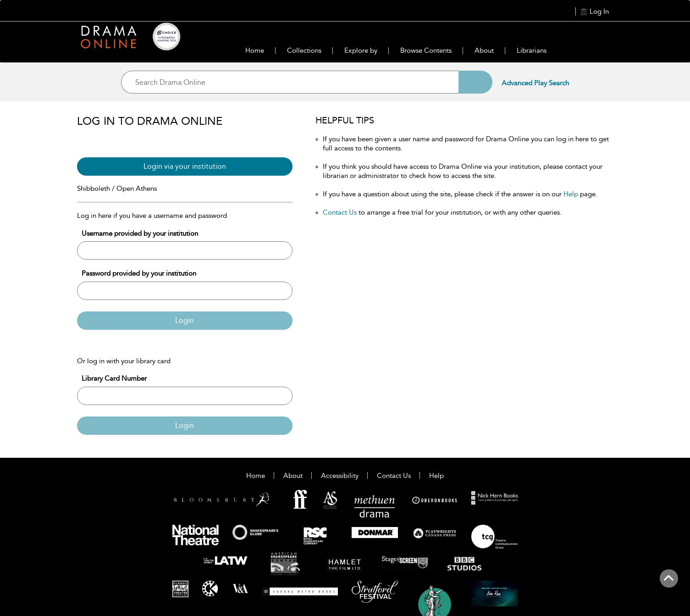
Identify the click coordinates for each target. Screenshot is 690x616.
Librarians (532, 50)
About (484, 50)
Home (255, 50)
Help (571, 194)
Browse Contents (426, 50)
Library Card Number (114, 378)
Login (185, 320)
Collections (304, 50)
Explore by (361, 50)
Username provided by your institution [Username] (140, 233)
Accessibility (340, 476)
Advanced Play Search (535, 83)
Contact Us (340, 212)
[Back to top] (669, 583)
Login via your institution (185, 166)
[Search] (475, 82)
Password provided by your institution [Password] (139, 273)
